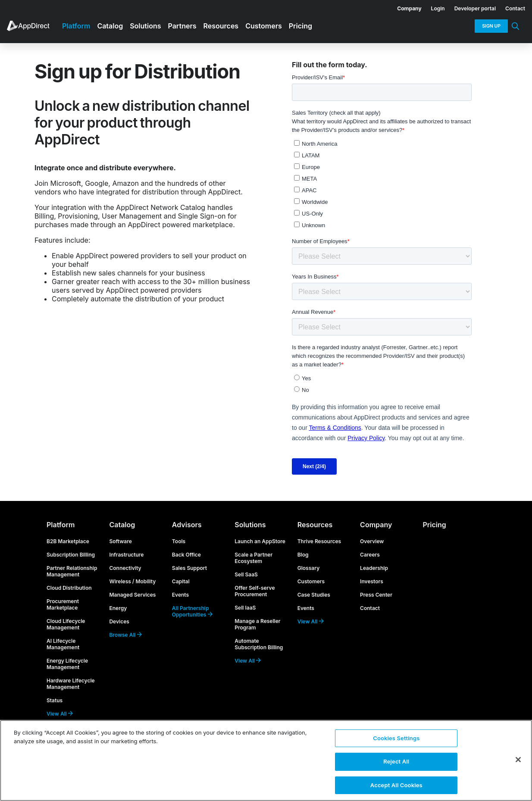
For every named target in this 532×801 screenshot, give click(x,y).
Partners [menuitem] (182, 26)
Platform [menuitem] (76, 26)
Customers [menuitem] (264, 26)
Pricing (435, 525)
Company (376, 525)
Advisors (187, 525)
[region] (266, 760)
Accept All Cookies (396, 783)
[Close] (518, 759)
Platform (61, 525)
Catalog (122, 525)
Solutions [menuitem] (145, 26)
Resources (315, 525)
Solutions (250, 525)
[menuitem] (404, 7)
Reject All (396, 761)
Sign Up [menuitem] (491, 26)
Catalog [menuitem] (110, 26)
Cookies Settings (396, 738)
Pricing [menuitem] (300, 26)
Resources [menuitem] (221, 26)
